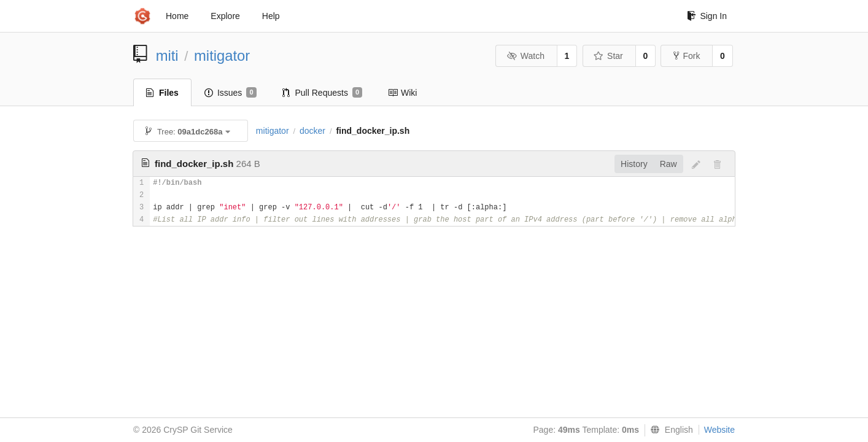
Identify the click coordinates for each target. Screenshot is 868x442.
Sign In (707, 16)
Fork (687, 56)
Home (177, 16)
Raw (668, 164)
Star (608, 56)
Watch (525, 56)
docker (312, 131)
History (634, 164)
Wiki (402, 93)
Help (271, 16)
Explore (225, 16)
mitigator (222, 56)
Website (719, 430)
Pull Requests (323, 93)
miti (167, 56)
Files (162, 93)
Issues (231, 93)
